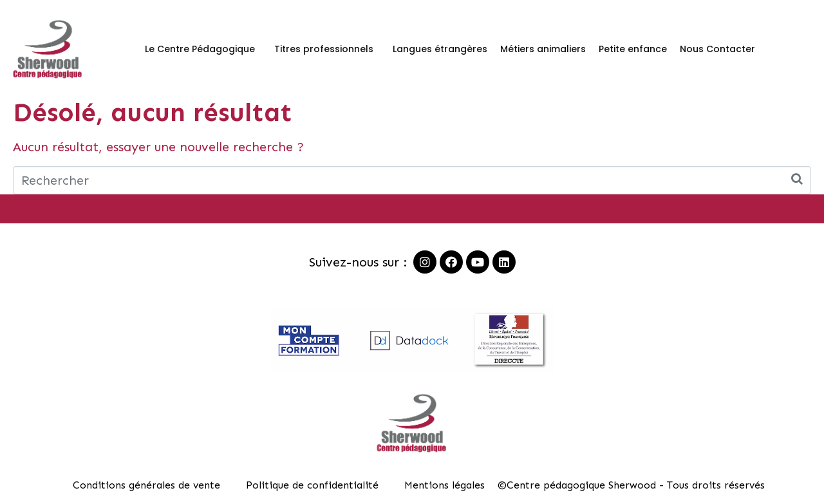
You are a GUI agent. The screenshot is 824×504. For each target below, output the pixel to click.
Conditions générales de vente (146, 485)
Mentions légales (445, 485)
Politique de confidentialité (312, 485)
